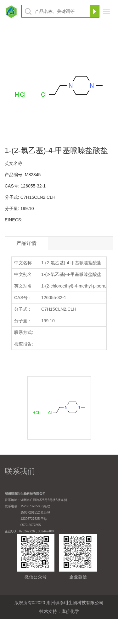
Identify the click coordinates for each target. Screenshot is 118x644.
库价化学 (70, 611)
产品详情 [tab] (26, 243)
